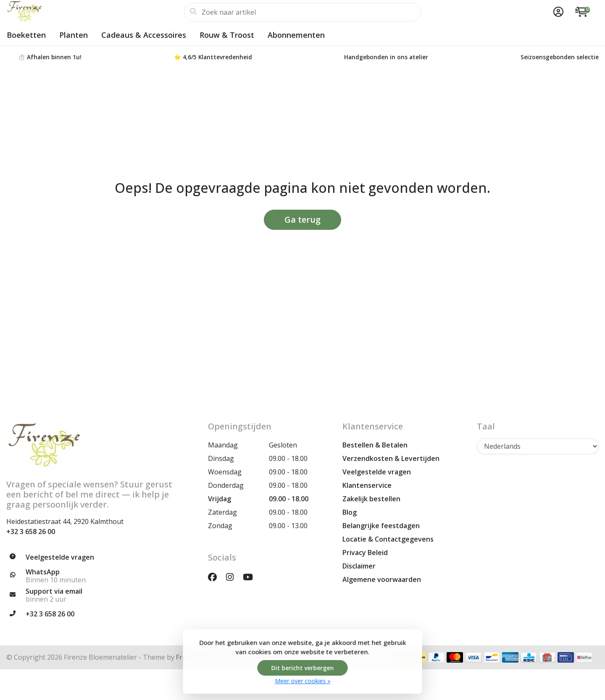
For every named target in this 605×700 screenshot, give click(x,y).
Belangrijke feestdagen (381, 526)
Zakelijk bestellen (371, 499)
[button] (557, 12)
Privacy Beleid (365, 553)
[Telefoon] (101, 614)
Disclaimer (359, 566)
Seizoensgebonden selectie (560, 57)
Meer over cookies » (302, 681)
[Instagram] (233, 577)
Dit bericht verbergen (303, 668)
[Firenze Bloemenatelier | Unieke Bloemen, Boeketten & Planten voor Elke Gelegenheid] (95, 12)
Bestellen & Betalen (375, 445)
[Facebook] (216, 577)
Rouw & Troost (227, 35)
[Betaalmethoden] (436, 657)
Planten (74, 35)
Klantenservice (367, 485)
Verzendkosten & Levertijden (391, 458)
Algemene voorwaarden (382, 579)
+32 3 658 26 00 (31, 532)
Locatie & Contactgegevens (388, 539)
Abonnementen (296, 35)
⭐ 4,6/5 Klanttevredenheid (213, 57)
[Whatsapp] (101, 576)
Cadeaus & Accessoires (144, 35)
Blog (350, 512)
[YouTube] (251, 577)
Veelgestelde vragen (377, 472)
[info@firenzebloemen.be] (101, 595)
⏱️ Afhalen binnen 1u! (50, 57)
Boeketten (26, 35)
